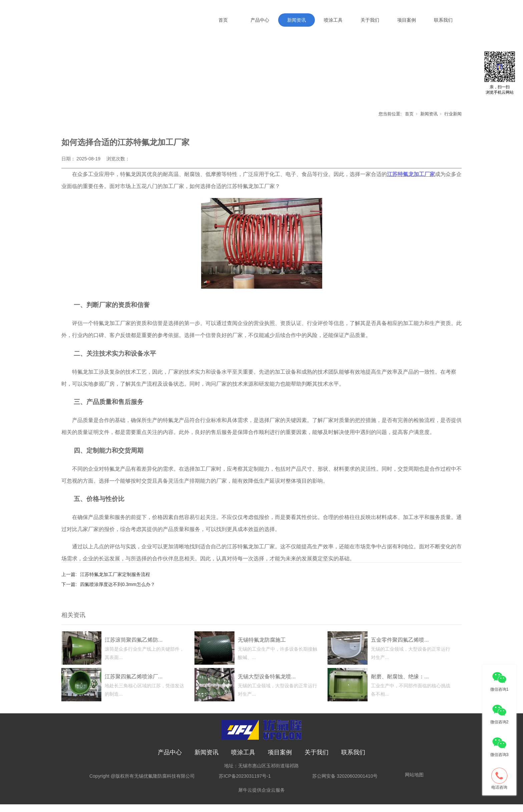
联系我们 (443, 20)
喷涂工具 (333, 20)
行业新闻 (453, 121)
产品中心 (260, 20)
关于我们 (370, 20)
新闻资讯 (297, 20)
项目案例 (407, 20)
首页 (223, 20)
